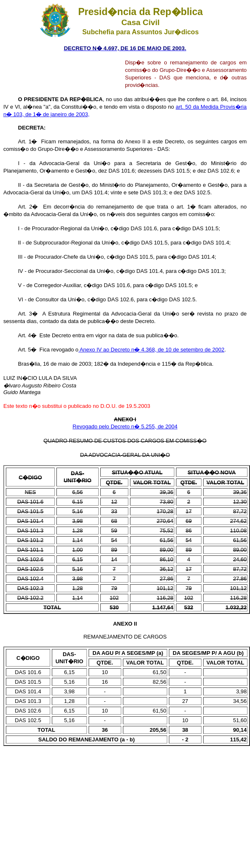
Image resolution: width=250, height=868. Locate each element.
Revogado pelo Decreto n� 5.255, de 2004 (125, 426)
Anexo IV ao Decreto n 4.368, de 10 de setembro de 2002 (152, 350)
